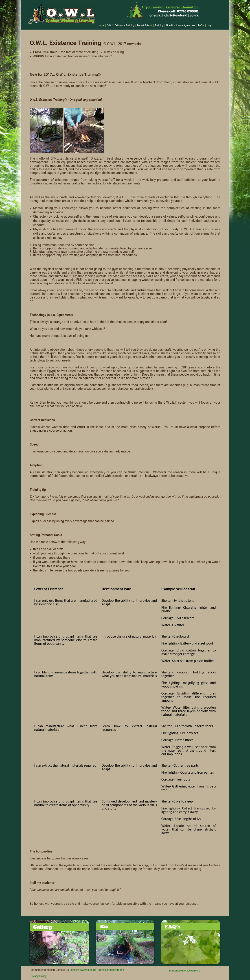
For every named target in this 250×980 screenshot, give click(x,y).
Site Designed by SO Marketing (185, 971)
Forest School (144, 25)
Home (101, 25)
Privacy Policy (38, 976)
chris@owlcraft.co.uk (84, 970)
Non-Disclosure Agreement (181, 25)
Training (159, 25)
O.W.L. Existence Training (121, 25)
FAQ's (201, 25)
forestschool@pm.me (111, 970)
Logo (209, 25)
